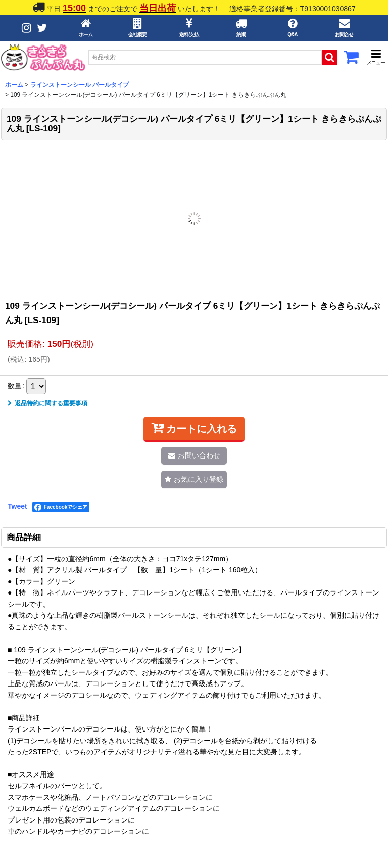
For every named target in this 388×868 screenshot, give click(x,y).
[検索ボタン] (330, 57)
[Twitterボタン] (42, 28)
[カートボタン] (351, 60)
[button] (376, 57)
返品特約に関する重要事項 (47, 403)
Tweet (17, 506)
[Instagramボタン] (27, 28)
